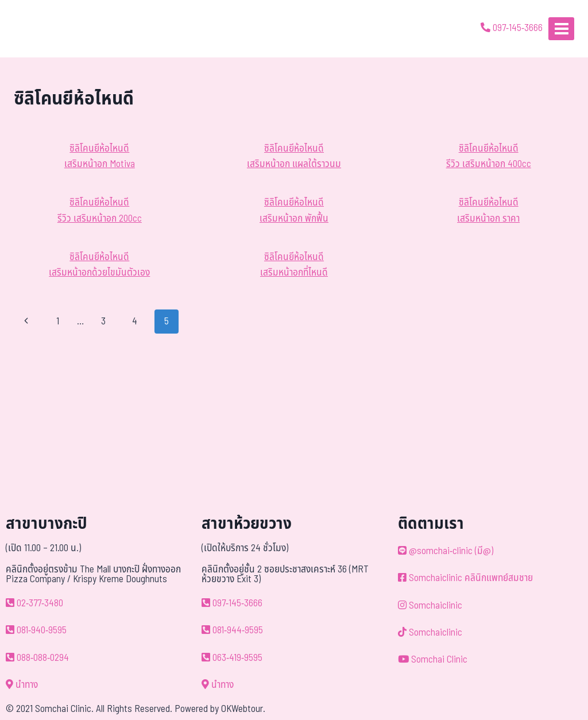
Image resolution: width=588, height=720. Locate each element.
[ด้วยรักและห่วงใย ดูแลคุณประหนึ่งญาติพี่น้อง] (42, 29)
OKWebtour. (243, 709)
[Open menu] (561, 28)
